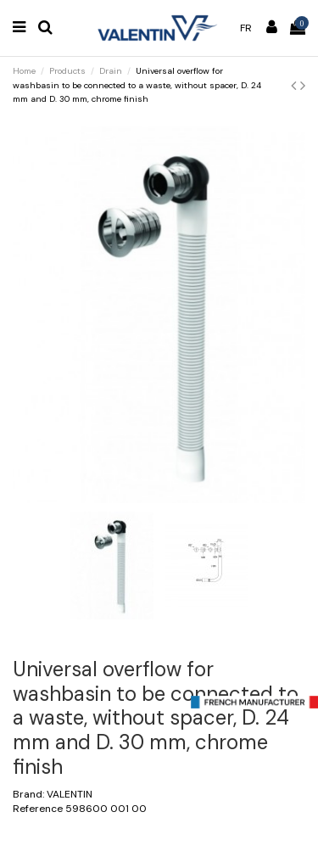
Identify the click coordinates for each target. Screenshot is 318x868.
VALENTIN (70, 794)
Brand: (28, 794)
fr (246, 28)
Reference (38, 809)
